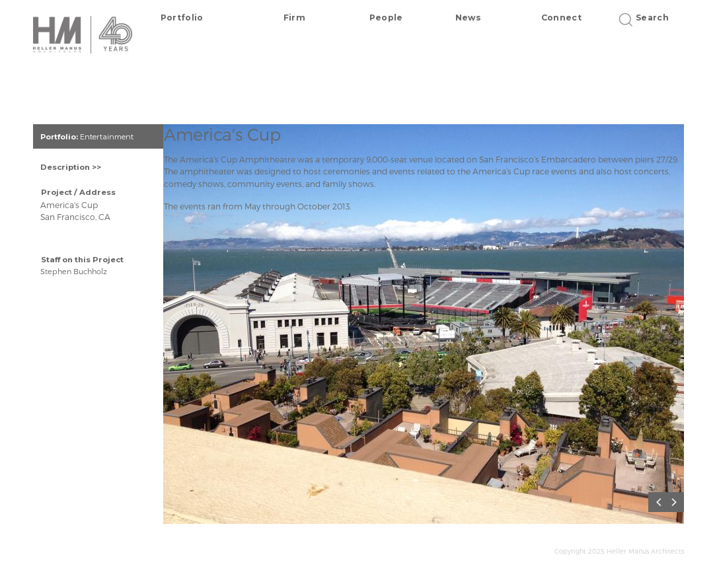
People (386, 18)
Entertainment (107, 137)
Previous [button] (661, 502)
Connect (561, 18)
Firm (294, 18)
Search (648, 18)
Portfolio (182, 18)
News (468, 18)
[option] (432, 329)
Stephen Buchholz (74, 271)
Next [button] (677, 502)
